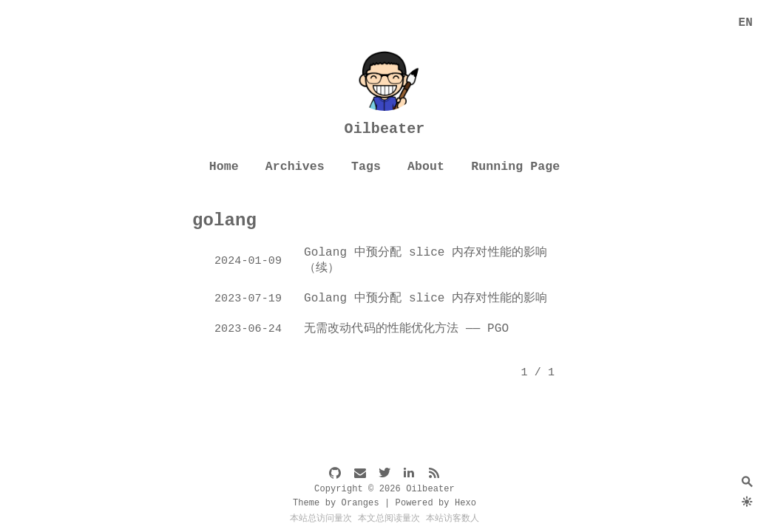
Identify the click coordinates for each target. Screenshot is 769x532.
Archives (295, 167)
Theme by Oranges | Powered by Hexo (384, 503)
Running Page (515, 167)
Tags (366, 167)
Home (224, 167)
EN (746, 23)
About (426, 167)
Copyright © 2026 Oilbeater (384, 489)
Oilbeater (385, 129)
